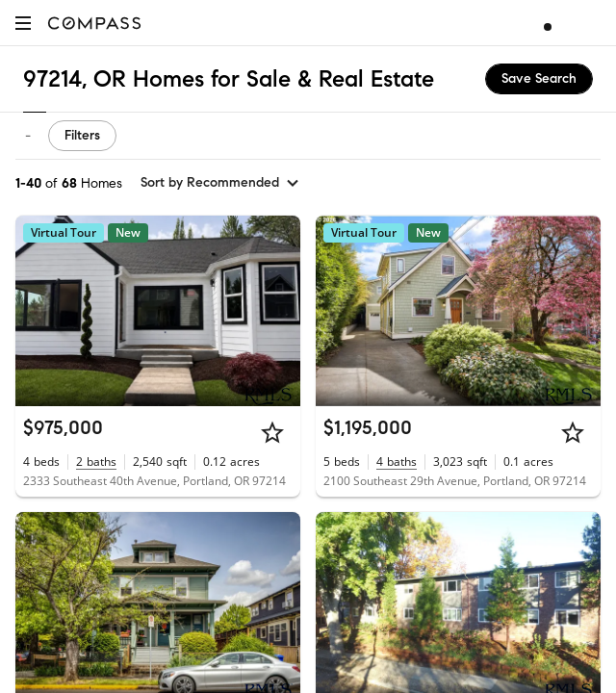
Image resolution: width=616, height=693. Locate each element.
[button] (23, 23)
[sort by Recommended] (220, 183)
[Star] (272, 432)
